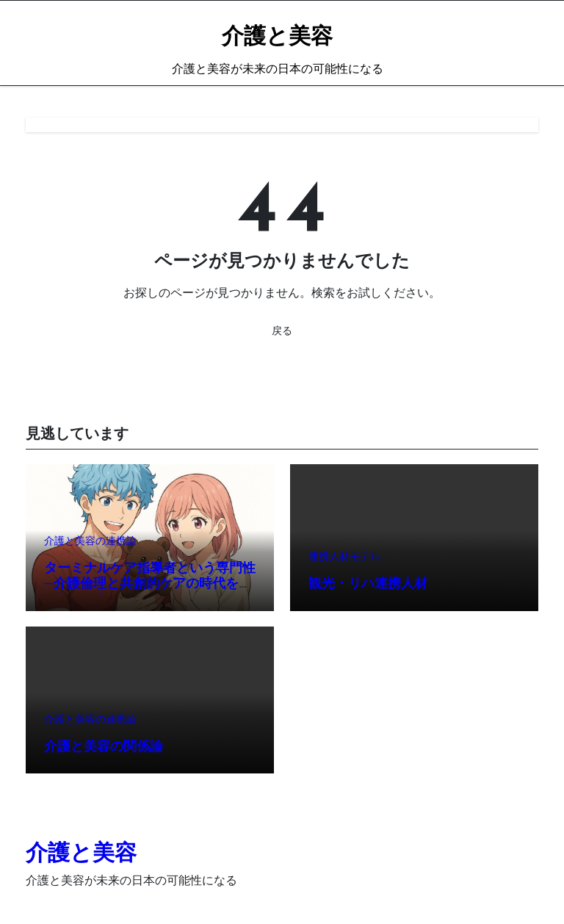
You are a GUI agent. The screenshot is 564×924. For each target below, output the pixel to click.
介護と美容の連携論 (90, 541)
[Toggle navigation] (37, 43)
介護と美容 (277, 38)
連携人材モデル (344, 557)
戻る (282, 331)
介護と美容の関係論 (104, 747)
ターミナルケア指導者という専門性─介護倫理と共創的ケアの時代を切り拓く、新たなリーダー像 (150, 585)
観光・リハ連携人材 (368, 584)
